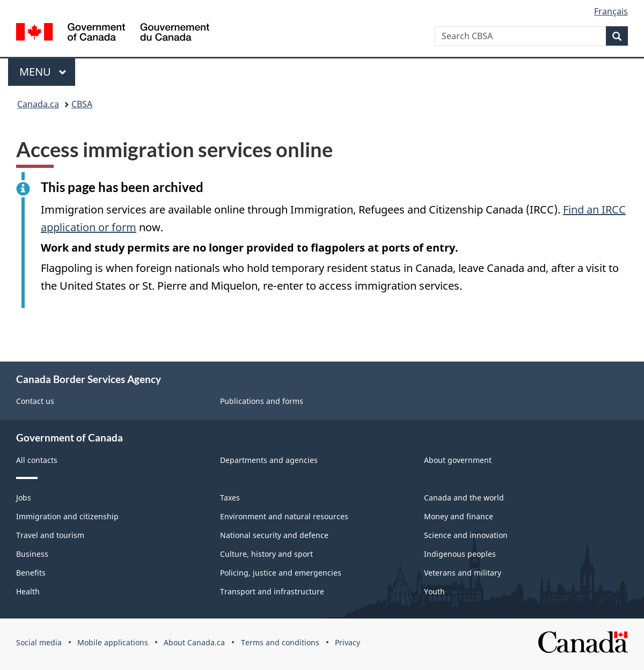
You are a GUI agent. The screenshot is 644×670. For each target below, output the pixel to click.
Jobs (24, 498)
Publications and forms (262, 401)
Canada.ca (38, 104)
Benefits (31, 573)
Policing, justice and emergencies (281, 573)
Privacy (347, 642)
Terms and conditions (280, 642)
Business (32, 554)
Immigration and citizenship (67, 516)
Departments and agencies (269, 460)
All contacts (37, 460)
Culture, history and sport (266, 554)
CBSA (82, 104)
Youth (434, 591)
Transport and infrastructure (272, 591)
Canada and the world (464, 498)
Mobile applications (113, 642)
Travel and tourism (50, 535)
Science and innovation (466, 535)
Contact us (35, 401)
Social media (39, 642)
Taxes (230, 498)
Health (28, 591)
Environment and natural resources (284, 516)
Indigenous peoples (460, 554)
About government (458, 460)
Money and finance (459, 516)
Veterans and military (463, 573)
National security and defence (274, 535)
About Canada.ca (194, 642)
